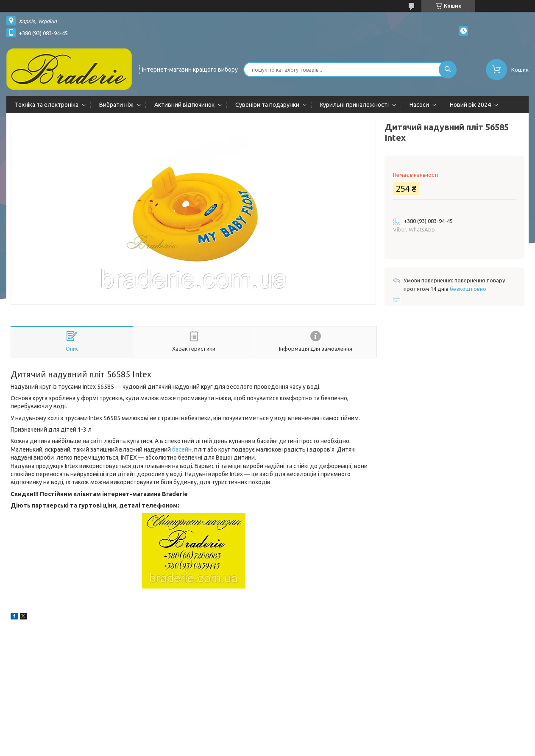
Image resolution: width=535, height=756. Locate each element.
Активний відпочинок (184, 105)
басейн (182, 449)
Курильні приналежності (354, 105)
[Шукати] (448, 70)
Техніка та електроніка (47, 105)
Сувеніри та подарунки (267, 105)
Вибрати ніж (116, 105)
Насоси (419, 105)
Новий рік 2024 (470, 105)
